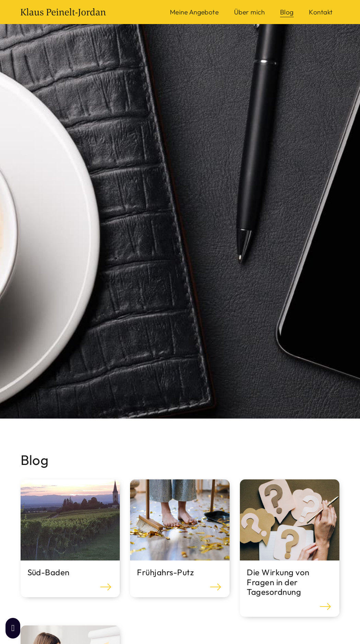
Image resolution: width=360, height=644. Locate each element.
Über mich (249, 12)
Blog (287, 12)
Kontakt (321, 12)
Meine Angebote (194, 12)
